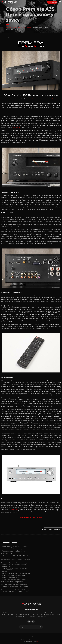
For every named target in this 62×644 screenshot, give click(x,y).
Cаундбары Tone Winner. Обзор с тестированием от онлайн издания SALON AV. (14, 578)
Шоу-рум (31, 636)
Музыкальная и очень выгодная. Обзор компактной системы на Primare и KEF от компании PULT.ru (13, 552)
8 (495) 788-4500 (52, 2)
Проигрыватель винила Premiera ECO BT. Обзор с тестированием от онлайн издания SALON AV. (15, 591)
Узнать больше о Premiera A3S (31, 518)
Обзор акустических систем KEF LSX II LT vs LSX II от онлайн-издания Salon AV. (15, 560)
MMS (38, 641)
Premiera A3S (16, 127)
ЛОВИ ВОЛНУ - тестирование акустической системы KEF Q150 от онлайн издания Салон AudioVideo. (14, 570)
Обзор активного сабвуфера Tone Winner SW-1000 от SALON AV (15, 556)
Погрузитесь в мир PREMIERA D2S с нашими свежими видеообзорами (14, 547)
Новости (15, 28)
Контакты (42, 636)
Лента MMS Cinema (25, 28)
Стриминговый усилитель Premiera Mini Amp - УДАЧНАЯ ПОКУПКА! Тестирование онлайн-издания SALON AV (15, 565)
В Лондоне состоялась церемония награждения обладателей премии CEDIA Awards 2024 (15, 575)
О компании (20, 636)
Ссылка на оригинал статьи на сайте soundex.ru (46, 99)
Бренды (26, 636)
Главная (8, 28)
